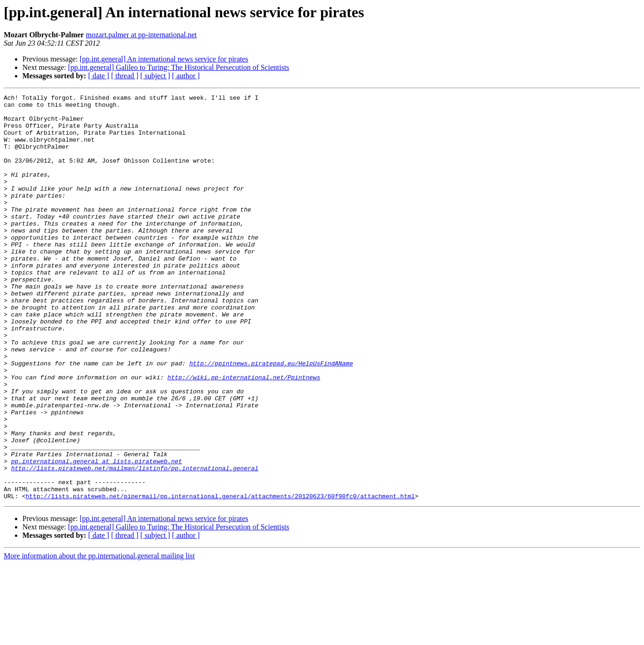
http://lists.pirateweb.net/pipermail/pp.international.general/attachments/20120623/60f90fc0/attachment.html (220, 577)
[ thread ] (125, 76)
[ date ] (99, 76)
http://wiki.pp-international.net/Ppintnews (244, 434)
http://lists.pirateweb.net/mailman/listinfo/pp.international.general (135, 543)
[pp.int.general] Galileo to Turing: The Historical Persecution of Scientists (179, 67)
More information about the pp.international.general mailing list (99, 637)
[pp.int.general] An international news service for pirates (164, 59)
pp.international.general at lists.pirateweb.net (97, 535)
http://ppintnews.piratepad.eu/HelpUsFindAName (271, 418)
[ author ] (186, 76)
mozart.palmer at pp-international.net (141, 35)
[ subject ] (155, 76)
